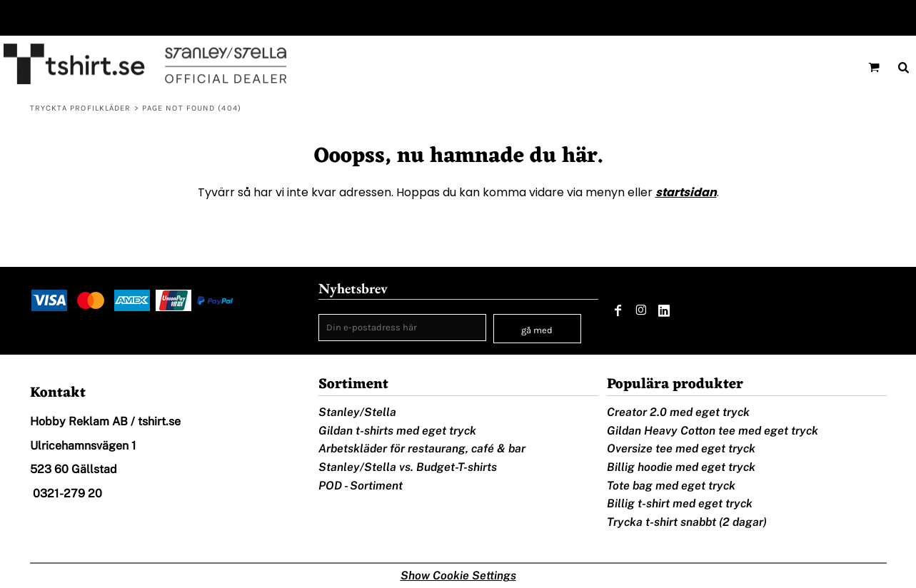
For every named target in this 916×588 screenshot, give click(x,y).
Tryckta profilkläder (81, 108)
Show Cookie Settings (458, 576)
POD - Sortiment (361, 486)
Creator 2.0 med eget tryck (678, 412)
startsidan (686, 192)
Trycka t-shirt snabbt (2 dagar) (687, 522)
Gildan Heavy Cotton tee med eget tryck (713, 431)
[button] (874, 67)
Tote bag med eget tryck (671, 486)
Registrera (882, 17)
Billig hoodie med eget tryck (681, 467)
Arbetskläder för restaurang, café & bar (422, 448)
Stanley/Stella (357, 412)
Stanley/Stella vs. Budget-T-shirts (408, 467)
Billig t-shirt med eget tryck (680, 503)
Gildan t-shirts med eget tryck (397, 431)
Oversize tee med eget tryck (681, 448)
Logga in (818, 17)
